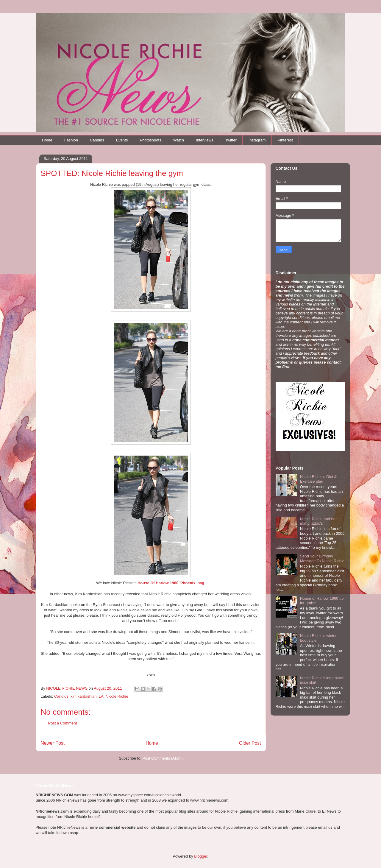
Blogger (201, 856)
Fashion (71, 140)
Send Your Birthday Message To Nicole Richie (322, 558)
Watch (179, 140)
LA (101, 696)
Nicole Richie (117, 696)
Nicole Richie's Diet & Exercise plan (318, 479)
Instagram (257, 140)
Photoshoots (150, 140)
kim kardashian (83, 696)
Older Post (250, 743)
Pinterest (285, 140)
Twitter (231, 140)
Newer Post (53, 743)
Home (47, 140)
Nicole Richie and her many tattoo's (318, 521)
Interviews (205, 140)
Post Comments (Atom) (163, 758)
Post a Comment (63, 723)
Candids (97, 140)
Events (122, 140)
